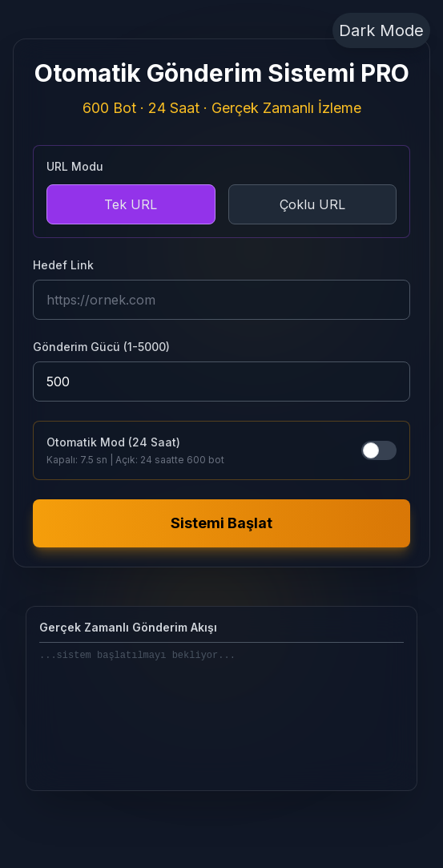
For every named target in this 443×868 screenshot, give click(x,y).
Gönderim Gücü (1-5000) (101, 347)
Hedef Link (63, 265)
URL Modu (75, 166)
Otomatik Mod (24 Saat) (113, 442)
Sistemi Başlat (221, 523)
